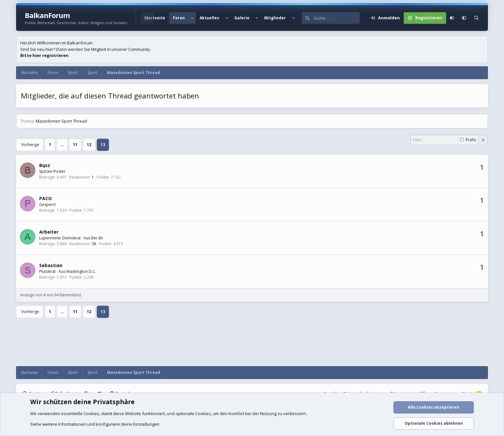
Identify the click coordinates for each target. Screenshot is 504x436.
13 (103, 145)
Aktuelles (209, 18)
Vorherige (30, 145)
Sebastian (51, 265)
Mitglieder (275, 18)
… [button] (62, 145)
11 (75, 145)
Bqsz (45, 165)
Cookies (91, 413)
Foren (179, 18)
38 (94, 244)
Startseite (155, 18)
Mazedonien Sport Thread (61, 121)
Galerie (242, 18)
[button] (192, 18)
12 (89, 145)
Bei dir (97, 238)
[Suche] (337, 18)
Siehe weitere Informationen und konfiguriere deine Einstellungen (95, 424)
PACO (45, 198)
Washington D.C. (81, 271)
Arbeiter (49, 232)
